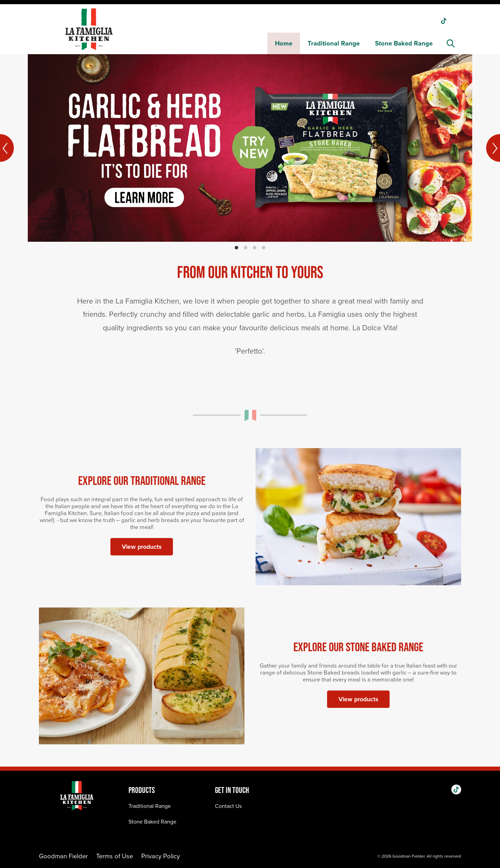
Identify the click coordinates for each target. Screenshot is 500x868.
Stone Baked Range (404, 43)
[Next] (493, 148)
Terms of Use (115, 856)
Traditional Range (334, 43)
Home (284, 43)
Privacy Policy (161, 856)
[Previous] (7, 148)
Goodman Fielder (63, 856)
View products (142, 547)
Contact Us (228, 806)
